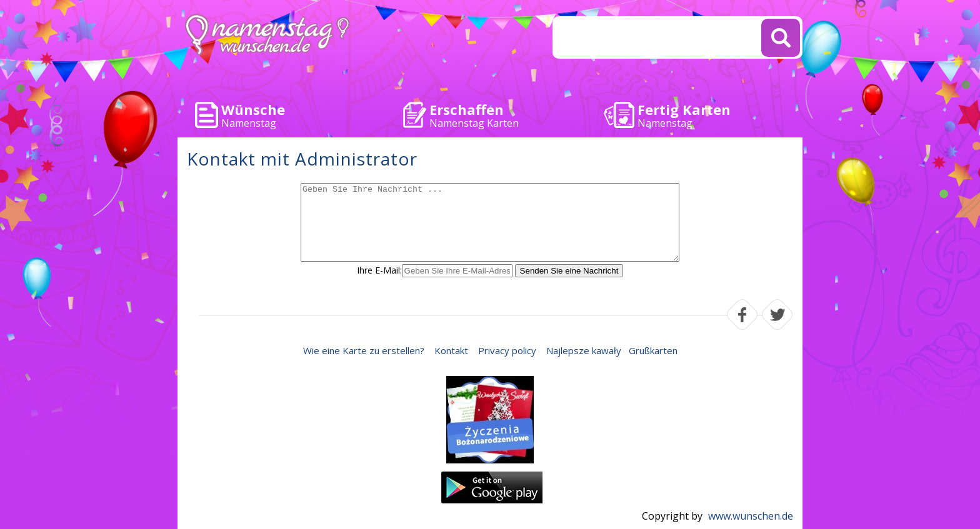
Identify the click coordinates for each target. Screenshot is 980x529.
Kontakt (451, 350)
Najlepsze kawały (584, 350)
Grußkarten (653, 350)
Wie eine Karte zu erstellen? (364, 350)
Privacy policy (507, 350)
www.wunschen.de (751, 516)
